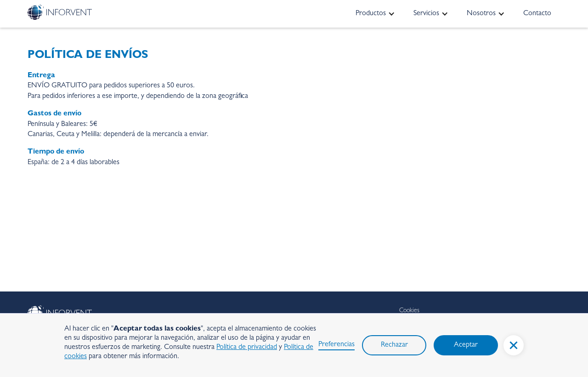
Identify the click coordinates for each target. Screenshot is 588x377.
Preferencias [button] (336, 345)
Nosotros (481, 14)
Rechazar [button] (394, 345)
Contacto (537, 14)
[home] (60, 12)
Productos (371, 14)
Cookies (409, 311)
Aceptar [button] (466, 345)
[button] (514, 345)
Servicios (426, 14)
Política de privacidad (247, 348)
